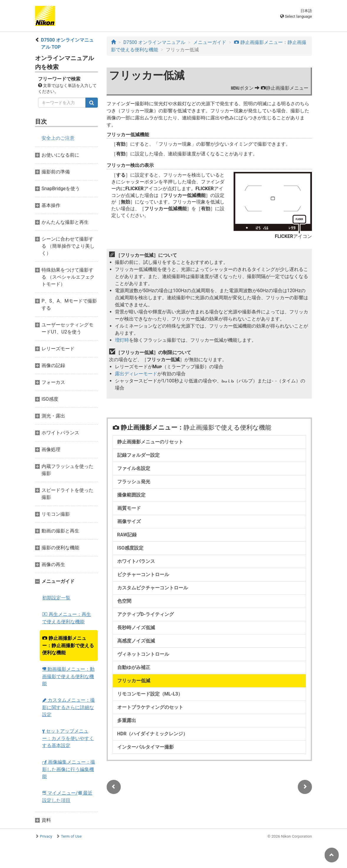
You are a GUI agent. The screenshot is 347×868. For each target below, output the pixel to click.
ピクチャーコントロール (143, 574)
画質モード (129, 508)
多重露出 (127, 720)
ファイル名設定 (134, 468)
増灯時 (122, 340)
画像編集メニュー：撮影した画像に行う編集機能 (69, 769)
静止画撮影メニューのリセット (150, 442)
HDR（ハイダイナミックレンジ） (153, 734)
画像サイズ (129, 521)
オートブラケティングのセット (150, 707)
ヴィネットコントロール (143, 654)
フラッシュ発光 (134, 482)
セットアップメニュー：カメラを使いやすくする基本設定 (68, 738)
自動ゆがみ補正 (134, 667)
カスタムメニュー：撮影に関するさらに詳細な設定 (68, 707)
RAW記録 (127, 535)
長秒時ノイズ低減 (136, 628)
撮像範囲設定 (131, 495)
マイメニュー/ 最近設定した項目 (67, 797)
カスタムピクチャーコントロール (153, 588)
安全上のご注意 (58, 138)
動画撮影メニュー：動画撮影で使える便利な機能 (68, 676)
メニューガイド (210, 42)
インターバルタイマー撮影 (146, 747)
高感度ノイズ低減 (136, 641)
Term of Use (71, 836)
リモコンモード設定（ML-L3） (150, 694)
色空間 (124, 601)
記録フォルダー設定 (138, 455)
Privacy (46, 836)
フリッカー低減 (134, 681)
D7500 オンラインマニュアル (154, 42)
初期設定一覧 (56, 598)
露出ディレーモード (136, 374)
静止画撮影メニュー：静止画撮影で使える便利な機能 (68, 645)
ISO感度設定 (130, 548)
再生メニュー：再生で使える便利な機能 (67, 618)
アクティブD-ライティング (146, 614)
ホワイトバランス (136, 561)
